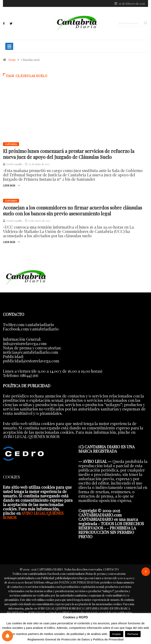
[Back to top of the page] (146, 572)
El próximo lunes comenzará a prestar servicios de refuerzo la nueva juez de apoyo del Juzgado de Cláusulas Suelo (69, 154)
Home (12, 60)
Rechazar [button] (133, 634)
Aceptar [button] (116, 634)
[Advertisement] (75, 116)
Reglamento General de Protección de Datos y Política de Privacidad (76, 639)
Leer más (11, 185)
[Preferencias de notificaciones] (7, 636)
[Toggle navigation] (9, 46)
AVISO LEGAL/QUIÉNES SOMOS (33, 515)
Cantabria (11, 144)
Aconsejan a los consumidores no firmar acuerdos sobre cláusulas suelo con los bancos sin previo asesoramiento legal (72, 210)
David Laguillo (14, 164)
